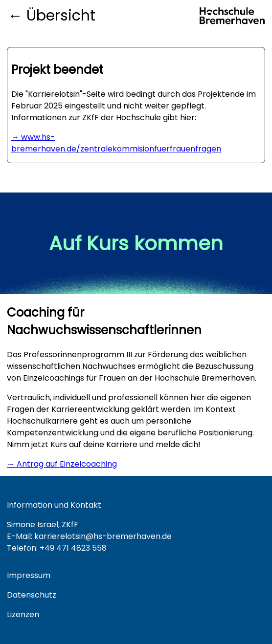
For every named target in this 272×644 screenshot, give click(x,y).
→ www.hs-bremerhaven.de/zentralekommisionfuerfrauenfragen (116, 143)
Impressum (29, 575)
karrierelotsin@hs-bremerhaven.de (103, 536)
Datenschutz (32, 595)
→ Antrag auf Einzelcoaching (62, 464)
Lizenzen (23, 614)
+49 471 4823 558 (73, 548)
